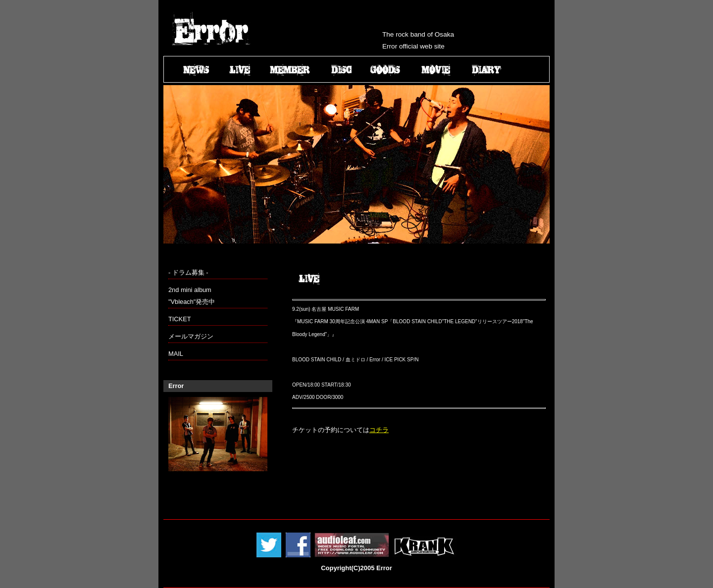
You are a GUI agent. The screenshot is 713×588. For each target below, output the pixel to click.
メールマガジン (191, 336)
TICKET (180, 319)
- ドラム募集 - (188, 272)
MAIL (176, 354)
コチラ (379, 430)
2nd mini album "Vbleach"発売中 (192, 296)
